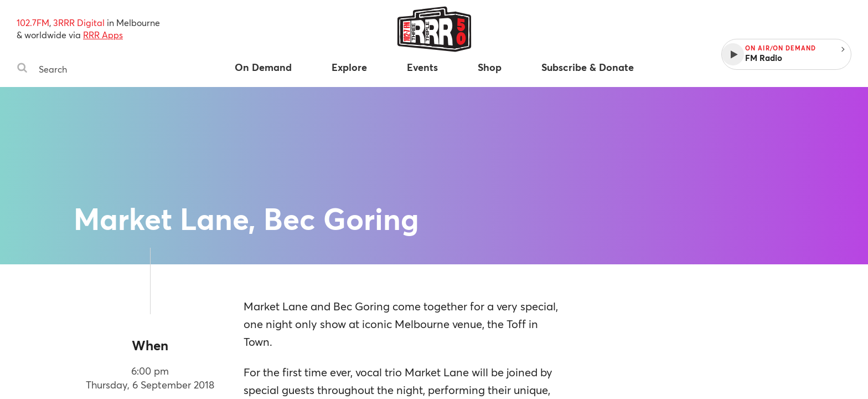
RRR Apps (103, 35)
